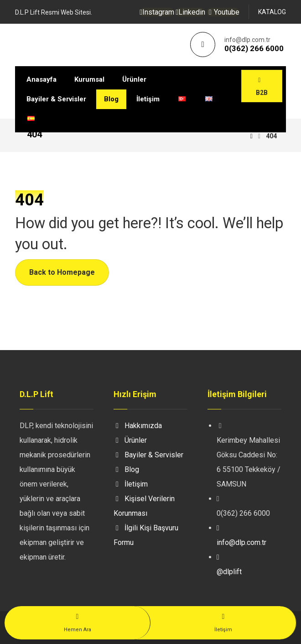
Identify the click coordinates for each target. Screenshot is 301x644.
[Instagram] (157, 12)
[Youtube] (223, 12)
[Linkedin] (190, 12)
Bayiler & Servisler (148, 455)
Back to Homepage (62, 272)
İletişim (131, 484)
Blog (126, 469)
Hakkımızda (138, 426)
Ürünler (130, 440)
